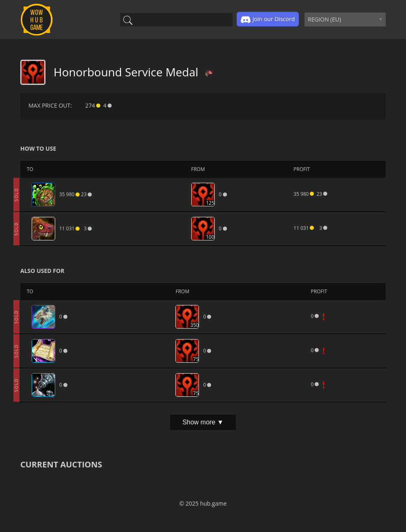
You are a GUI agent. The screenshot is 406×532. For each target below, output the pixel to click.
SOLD (16, 195)
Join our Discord (268, 19)
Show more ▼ (203, 422)
